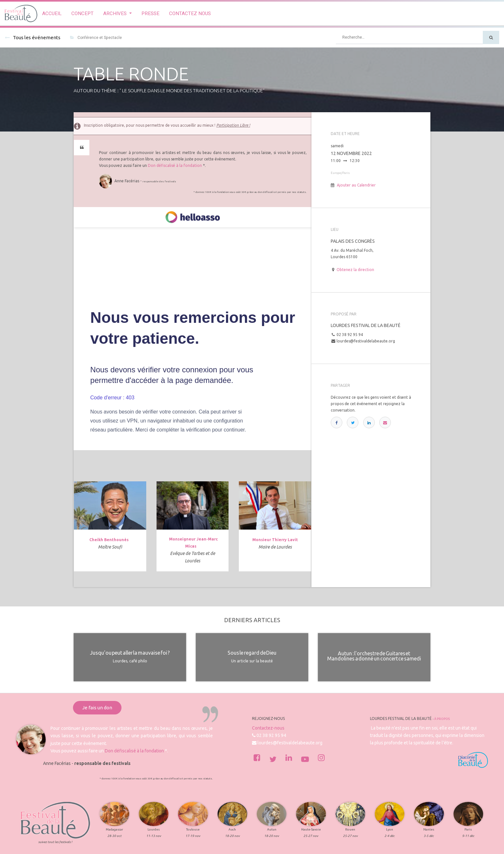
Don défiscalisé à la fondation (175, 165)
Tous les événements (33, 37)
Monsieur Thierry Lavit (275, 540)
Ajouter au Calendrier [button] (356, 185)
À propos (442, 719)
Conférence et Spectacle (96, 38)
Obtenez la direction (355, 270)
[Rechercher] (491, 37)
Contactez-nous (268, 728)
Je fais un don (97, 708)
